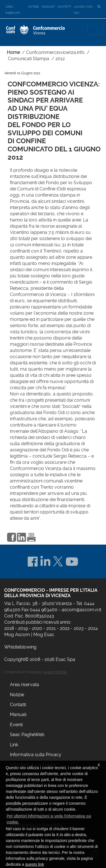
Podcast (48, 7)
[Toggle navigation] (95, 29)
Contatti (64, 7)
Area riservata (13, 10)
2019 (23, 628)
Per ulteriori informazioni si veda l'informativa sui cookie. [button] (49, 819)
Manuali (18, 714)
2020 (37, 628)
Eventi (16, 725)
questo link (35, 864)
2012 (60, 59)
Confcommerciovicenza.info (55, 52)
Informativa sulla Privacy (36, 755)
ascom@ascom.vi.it (81, 610)
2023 (79, 628)
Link (14, 745)
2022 (65, 628)
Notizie (33, 7)
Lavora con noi (83, 10)
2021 (51, 628)
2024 (93, 628)
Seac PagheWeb (27, 735)
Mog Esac (44, 635)
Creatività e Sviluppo (36, 672)
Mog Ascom (17, 635)
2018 (9, 628)
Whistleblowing (20, 647)
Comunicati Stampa (29, 59)
